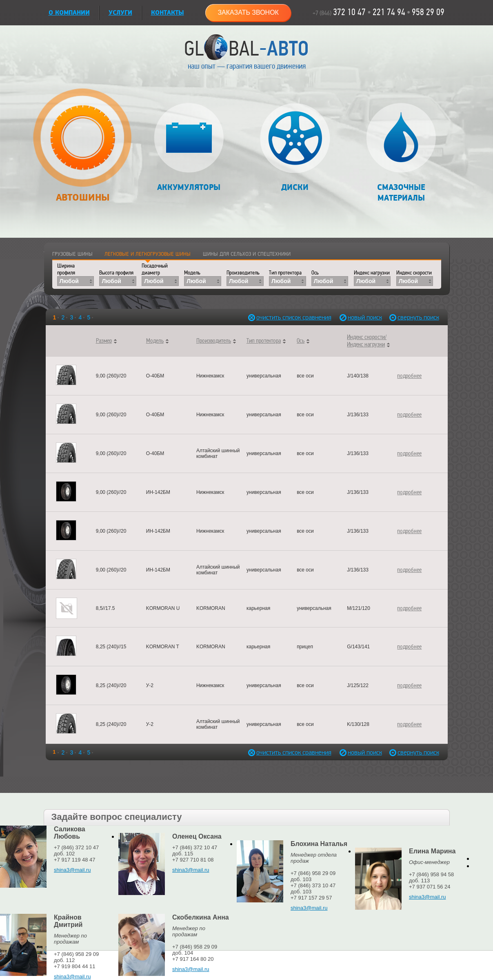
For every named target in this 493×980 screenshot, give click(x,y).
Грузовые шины (72, 254)
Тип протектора (285, 273)
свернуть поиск (415, 318)
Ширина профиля (66, 269)
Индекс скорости (414, 273)
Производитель (243, 273)
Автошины (83, 150)
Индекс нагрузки (372, 273)
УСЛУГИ (120, 13)
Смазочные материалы (401, 153)
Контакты (168, 13)
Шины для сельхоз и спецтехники (247, 254)
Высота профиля (116, 273)
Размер (104, 341)
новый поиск (365, 318)
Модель (192, 273)
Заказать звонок (248, 12)
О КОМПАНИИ (69, 13)
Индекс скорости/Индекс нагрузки (367, 341)
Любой (69, 281)
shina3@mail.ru (72, 870)
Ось (315, 273)
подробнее (409, 376)
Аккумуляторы (189, 148)
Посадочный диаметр (155, 269)
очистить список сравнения (274, 318)
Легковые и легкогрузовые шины (148, 254)
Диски (295, 148)
